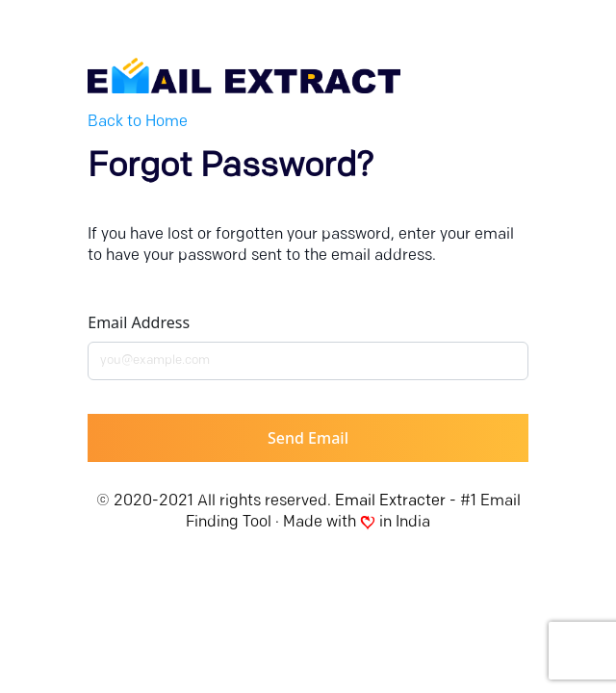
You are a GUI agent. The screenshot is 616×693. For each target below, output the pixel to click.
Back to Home (138, 122)
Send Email (308, 438)
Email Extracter (390, 501)
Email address (139, 322)
